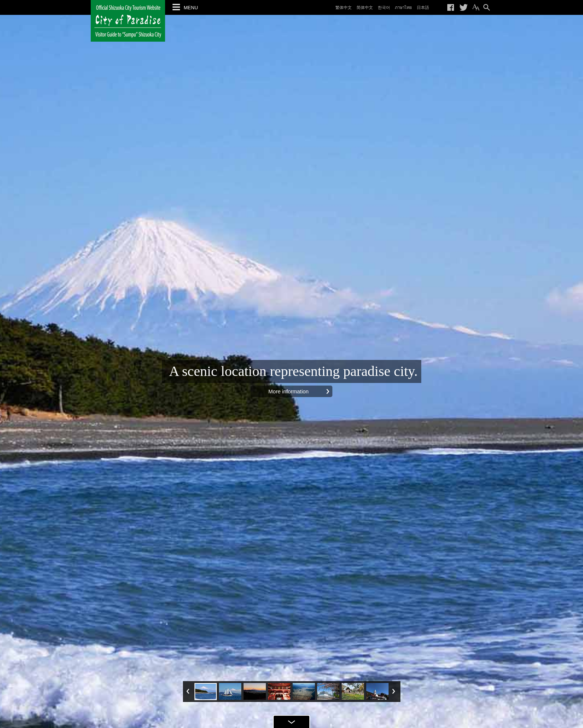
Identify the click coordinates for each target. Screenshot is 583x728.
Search (487, 7)
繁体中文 (344, 7)
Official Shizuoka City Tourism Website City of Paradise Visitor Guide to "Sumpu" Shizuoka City (128, 21)
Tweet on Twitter (464, 7)
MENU (191, 8)
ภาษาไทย (403, 7)
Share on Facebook (451, 7)
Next (394, 691)
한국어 (384, 7)
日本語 (423, 7)
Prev (189, 691)
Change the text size (476, 7)
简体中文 (365, 7)
